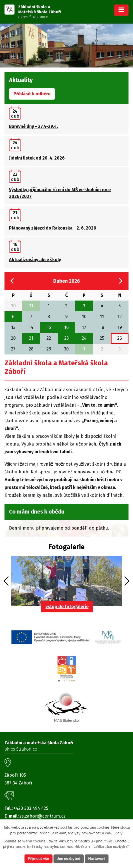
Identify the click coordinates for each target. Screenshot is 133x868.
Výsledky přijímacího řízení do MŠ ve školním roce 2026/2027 (60, 193)
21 (31, 338)
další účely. (114, 833)
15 (49, 327)
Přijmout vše (38, 859)
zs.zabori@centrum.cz (42, 816)
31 (31, 306)
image (66, 581)
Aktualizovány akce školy (35, 260)
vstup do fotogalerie (67, 607)
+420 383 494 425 (31, 808)
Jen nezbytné (69, 859)
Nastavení (97, 859)
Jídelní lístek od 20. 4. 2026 (37, 158)
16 (66, 327)
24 (84, 338)
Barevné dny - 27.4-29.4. (33, 126)
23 (66, 338)
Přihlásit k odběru (32, 94)
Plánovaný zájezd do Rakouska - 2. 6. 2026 (53, 228)
